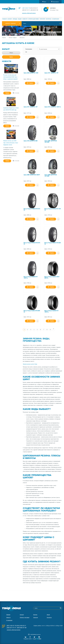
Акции (20, 19)
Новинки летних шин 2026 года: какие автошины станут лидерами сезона (11, 143)
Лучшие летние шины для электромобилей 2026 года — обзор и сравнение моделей (11, 77)
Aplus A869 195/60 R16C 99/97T (32, 175)
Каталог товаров (13, 38)
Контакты (48, 19)
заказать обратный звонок (29, 13)
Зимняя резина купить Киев (30, 364)
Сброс (11, 53)
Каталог (10, 19)
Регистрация (55, 2)
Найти (11, 57)
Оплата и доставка (34, 19)
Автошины (22, 38)
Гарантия (42, 19)
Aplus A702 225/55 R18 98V (31, 141)
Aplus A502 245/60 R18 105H (31, 73)
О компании (55, 19)
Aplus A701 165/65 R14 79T (31, 107)
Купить (30, 83)
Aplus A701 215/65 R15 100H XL (53, 107)
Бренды (15, 19)
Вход (44, 2)
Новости (25, 19)
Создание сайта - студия (32, 639)
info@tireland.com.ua (35, 634)
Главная (4, 19)
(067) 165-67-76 (26, 8)
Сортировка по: (29, 51)
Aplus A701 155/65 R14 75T (51, 73)
